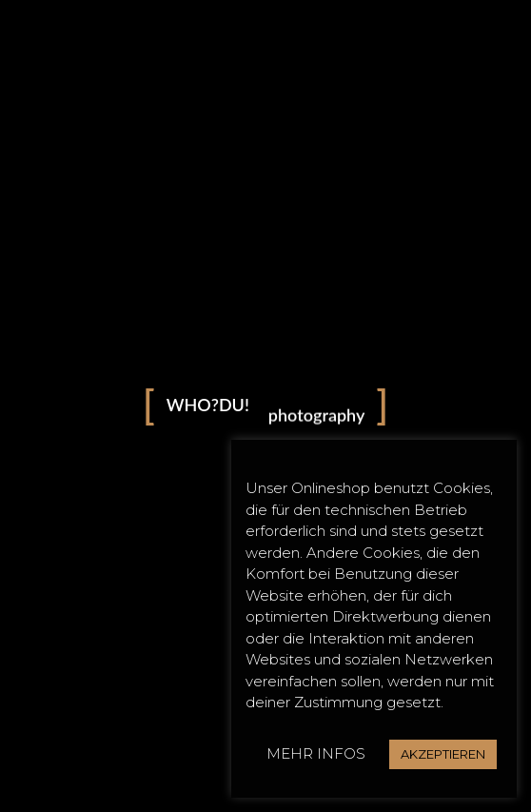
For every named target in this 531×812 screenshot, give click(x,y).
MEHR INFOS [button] (316, 753)
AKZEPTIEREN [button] (443, 754)
